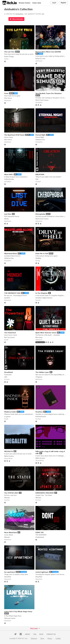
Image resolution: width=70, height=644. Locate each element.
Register (63, 3)
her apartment (10, 572)
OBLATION (40, 174)
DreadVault (9, 372)
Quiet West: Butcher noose (46, 333)
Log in (54, 3)
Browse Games (25, 3)
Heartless (39, 412)
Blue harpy (39, 337)
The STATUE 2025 (11, 493)
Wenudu (7, 498)
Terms (42, 638)
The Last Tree (9, 52)
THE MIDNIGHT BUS (12, 293)
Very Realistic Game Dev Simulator (49, 93)
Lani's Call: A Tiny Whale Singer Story (18, 611)
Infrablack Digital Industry (44, 298)
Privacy (50, 638)
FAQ (35, 634)
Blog (41, 634)
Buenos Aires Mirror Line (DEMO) (48, 52)
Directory (34, 638)
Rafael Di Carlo (40, 59)
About (28, 634)
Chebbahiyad (40, 537)
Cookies (58, 638)
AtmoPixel (8, 577)
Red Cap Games (9, 337)
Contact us (51, 634)
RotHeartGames (41, 417)
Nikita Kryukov (9, 456)
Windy (6, 219)
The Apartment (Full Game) (14, 135)
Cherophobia (40, 214)
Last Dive (8, 214)
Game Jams (37, 3)
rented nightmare (42, 572)
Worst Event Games (42, 100)
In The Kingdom (41, 293)
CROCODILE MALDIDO (45, 493)
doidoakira (19, 14)
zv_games (7, 417)
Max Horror (8, 98)
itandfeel (7, 298)
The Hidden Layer (42, 372)
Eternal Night (40, 135)
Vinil (37, 179)
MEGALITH (9, 451)
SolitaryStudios (9, 179)
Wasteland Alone (11, 253)
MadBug (38, 258)
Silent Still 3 (9, 174)
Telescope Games (10, 618)
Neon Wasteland (11, 532)
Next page (34, 628)
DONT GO (40, 532)
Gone (6, 93)
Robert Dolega (9, 56)
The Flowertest (10, 333)
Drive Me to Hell (42, 253)
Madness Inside (10, 412)
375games (39, 377)
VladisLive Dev (40, 140)
